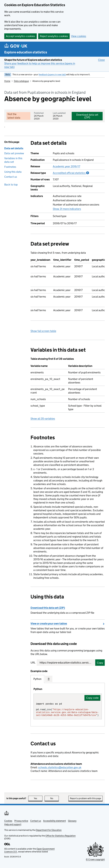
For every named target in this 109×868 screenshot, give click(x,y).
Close (101, 60)
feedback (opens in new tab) (52, 74)
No (55, 798)
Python (37, 679)
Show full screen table (43, 331)
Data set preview (14, 153)
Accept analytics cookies (21, 36)
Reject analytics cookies (54, 36)
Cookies (8, 821)
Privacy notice (21, 821)
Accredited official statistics (71, 173)
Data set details (14, 148)
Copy (100, 663)
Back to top (11, 185)
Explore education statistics (26, 52)
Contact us (11, 177)
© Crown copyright (95, 859)
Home (7, 81)
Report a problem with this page (86, 798)
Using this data (13, 172)
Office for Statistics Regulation (61, 836)
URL (33, 663)
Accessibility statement (54, 821)
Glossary (72, 821)
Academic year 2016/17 (66, 166)
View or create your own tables (49, 624)
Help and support (13, 824)
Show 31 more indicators (67, 209)
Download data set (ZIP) (87, 116)
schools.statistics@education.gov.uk (60, 767)
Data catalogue (21, 81)
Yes (38, 798)
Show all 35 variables (43, 419)
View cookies (79, 36)
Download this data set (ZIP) (48, 608)
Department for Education (49, 830)
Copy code (92, 698)
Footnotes (10, 167)
